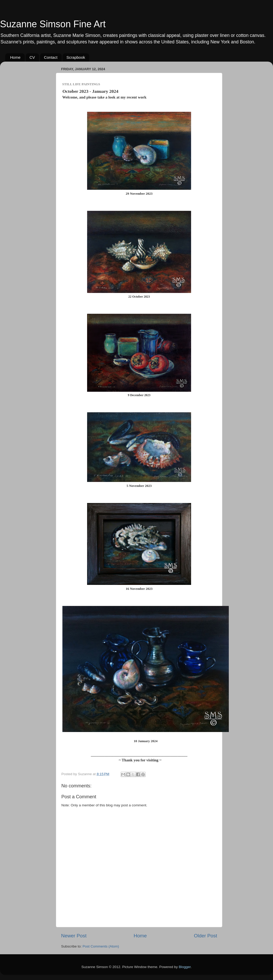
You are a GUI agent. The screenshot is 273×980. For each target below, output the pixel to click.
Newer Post (74, 936)
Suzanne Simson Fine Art (53, 24)
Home (15, 57)
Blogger (185, 967)
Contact (51, 57)
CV (32, 57)
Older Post (206, 936)
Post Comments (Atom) (101, 946)
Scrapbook (76, 57)
